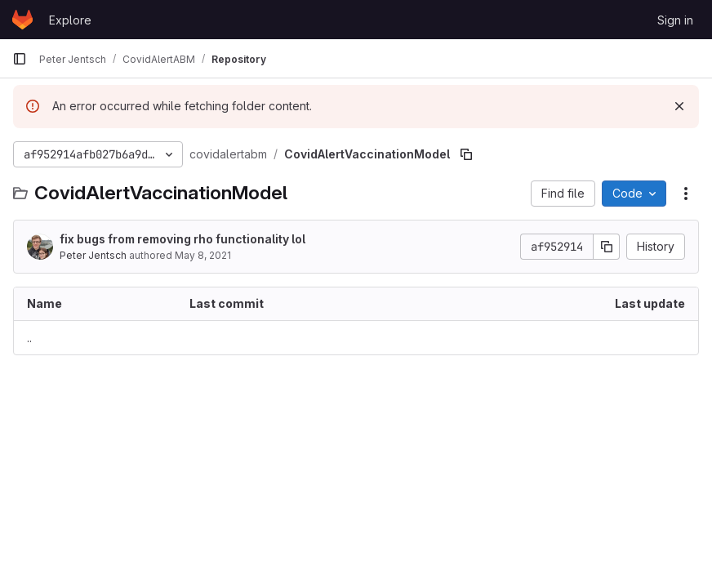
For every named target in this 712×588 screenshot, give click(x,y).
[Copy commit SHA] (607, 247)
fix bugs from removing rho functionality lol (182, 239)
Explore (70, 20)
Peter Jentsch (93, 255)
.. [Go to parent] (29, 338)
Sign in (675, 20)
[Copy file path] (466, 154)
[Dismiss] (679, 106)
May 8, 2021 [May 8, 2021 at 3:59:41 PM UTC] (203, 255)
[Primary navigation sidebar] (20, 59)
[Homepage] (22, 20)
